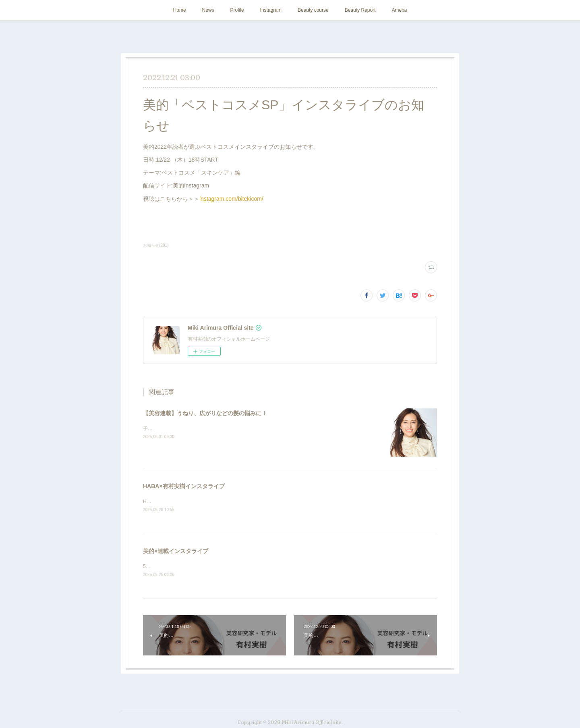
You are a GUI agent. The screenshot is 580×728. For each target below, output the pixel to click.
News (208, 10)
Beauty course (313, 10)
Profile (237, 10)
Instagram (271, 10)
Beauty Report (360, 10)
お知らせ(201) (156, 245)
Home (180, 10)
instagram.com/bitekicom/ (231, 199)
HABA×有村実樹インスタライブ (184, 486)
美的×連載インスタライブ (176, 551)
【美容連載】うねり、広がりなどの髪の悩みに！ (205, 413)
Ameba (399, 10)
